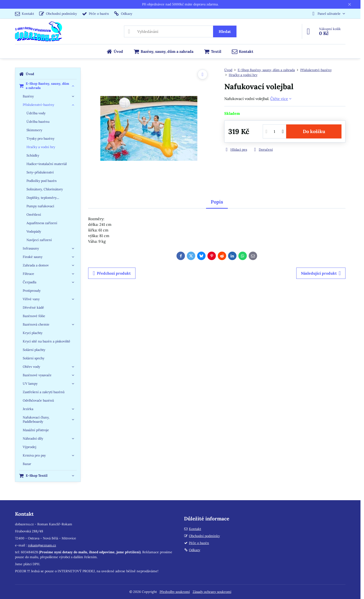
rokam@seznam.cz (42, 545)
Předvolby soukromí (175, 592)
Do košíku (314, 131)
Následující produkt (321, 273)
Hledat (225, 31)
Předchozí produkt (112, 273)
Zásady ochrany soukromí (212, 592)
